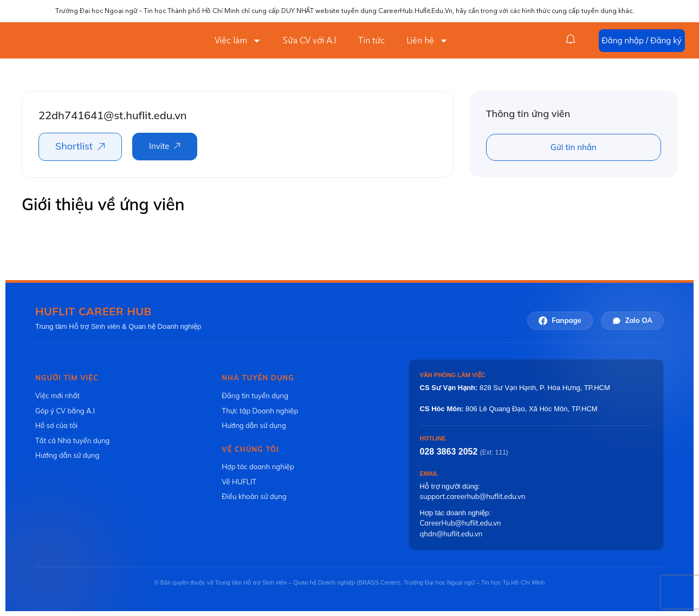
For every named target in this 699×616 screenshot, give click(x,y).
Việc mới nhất (57, 395)
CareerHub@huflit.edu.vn (461, 523)
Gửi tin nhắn (574, 147)
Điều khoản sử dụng (254, 496)
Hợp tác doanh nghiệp (258, 466)
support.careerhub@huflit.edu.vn (473, 496)
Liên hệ (427, 41)
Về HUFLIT (239, 482)
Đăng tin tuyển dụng (255, 395)
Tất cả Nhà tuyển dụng (72, 440)
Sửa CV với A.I (309, 41)
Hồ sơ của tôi (56, 425)
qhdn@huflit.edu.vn (451, 534)
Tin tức (371, 41)
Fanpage (560, 320)
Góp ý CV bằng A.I (65, 411)
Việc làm (238, 41)
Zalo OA (632, 320)
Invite (159, 146)
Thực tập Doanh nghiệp (260, 411)
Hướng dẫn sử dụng (67, 455)
